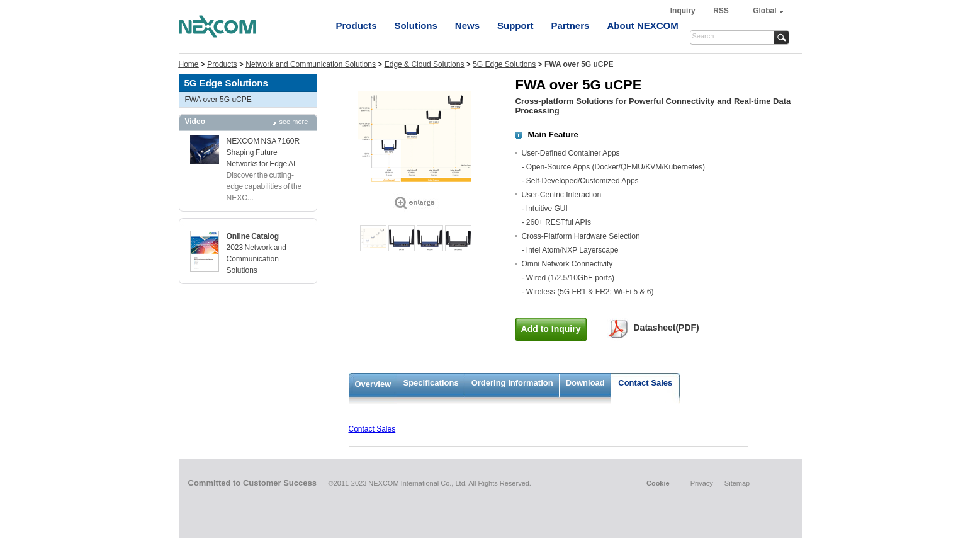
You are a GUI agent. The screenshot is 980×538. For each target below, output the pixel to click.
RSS (721, 11)
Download (585, 383)
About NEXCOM (642, 26)
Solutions (416, 26)
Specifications (431, 383)
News (467, 26)
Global (764, 11)
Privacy (702, 483)
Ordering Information (512, 383)
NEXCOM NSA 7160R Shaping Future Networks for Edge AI (263, 152)
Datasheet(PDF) (667, 328)
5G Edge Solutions (504, 64)
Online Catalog (253, 236)
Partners (571, 26)
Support (515, 26)
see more (294, 122)
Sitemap (737, 483)
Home (189, 64)
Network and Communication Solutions (311, 64)
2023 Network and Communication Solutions (256, 259)
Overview (373, 384)
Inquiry (684, 11)
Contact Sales (645, 383)
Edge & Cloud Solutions (425, 64)
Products (357, 26)
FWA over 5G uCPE (218, 100)
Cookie (658, 483)
